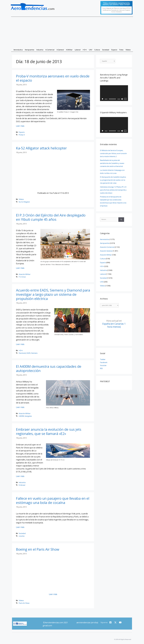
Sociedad (106, 50)
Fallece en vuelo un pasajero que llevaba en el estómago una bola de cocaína (53, 500)
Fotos (121, 50)
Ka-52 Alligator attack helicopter (41, 148)
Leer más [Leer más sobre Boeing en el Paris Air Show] (53, 594)
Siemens (34, 353)
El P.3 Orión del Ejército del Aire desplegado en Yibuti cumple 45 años (51, 217)
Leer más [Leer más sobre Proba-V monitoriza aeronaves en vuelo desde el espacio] (20, 126)
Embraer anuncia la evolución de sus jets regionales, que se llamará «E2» (49, 431)
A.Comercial (50, 50)
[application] (114, 93)
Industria (40, 50)
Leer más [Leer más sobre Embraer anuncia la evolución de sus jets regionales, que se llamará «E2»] (20, 476)
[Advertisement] (72, 31)
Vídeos (128, 50)
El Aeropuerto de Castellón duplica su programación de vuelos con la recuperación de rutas (113, 180)
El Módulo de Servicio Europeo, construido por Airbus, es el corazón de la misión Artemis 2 (113, 153)
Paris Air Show (24, 603)
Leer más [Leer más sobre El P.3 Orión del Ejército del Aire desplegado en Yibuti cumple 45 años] (20, 268)
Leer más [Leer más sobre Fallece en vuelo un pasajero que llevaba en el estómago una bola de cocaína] (20, 527)
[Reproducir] (103, 99)
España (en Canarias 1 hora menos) (114, 324)
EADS (28, 353)
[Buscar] (121, 220)
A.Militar (69, 50)
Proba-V (22, 135)
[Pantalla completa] (125, 99)
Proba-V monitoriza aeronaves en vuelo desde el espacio (53, 78)
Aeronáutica (18, 50)
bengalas (28, 416)
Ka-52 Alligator (24, 202)
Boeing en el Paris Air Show (38, 549)
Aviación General (106, 251)
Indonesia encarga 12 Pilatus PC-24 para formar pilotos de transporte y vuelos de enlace (113, 190)
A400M (21, 416)
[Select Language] (108, 61)
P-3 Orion (22, 277)
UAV (91, 50)
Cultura (97, 50)
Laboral (78, 50)
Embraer (22, 485)
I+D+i (85, 50)
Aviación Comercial (107, 247)
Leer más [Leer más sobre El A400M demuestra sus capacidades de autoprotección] (20, 407)
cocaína (22, 536)
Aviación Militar (25, 274)
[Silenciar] (122, 99)
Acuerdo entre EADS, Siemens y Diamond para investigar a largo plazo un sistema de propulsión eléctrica (53, 294)
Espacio (114, 50)
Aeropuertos (29, 50)
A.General (60, 50)
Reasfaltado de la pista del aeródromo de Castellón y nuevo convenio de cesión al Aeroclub (112, 163)
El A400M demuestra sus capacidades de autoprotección (49, 368)
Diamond (22, 353)
